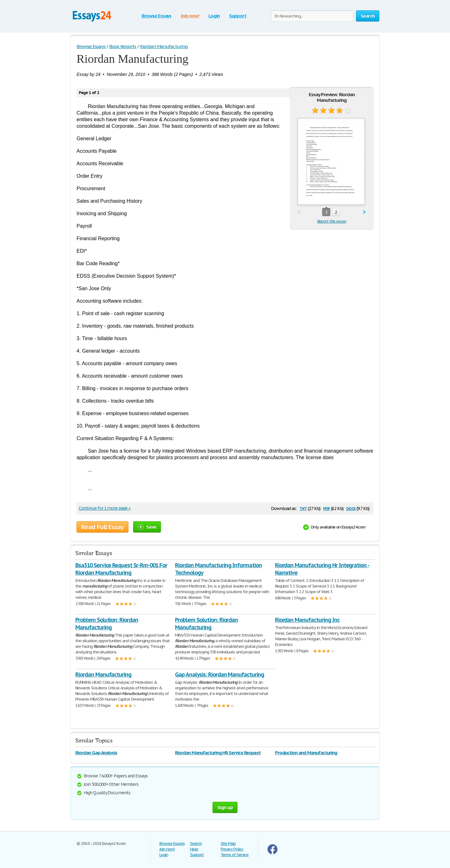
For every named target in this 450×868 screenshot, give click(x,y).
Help (194, 849)
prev (299, 212)
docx (351, 508)
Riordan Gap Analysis (96, 753)
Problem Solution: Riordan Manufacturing (107, 624)
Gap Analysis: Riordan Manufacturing (220, 675)
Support (238, 16)
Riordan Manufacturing (103, 675)
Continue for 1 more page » (105, 508)
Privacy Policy (232, 849)
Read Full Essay (102, 527)
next (365, 212)
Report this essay (332, 221)
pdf (327, 508)
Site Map (228, 843)
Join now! (190, 16)
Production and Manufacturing (306, 753)
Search (196, 843)
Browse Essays (156, 16)
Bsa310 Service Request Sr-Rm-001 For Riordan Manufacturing (121, 569)
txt (303, 508)
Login (214, 16)
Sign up (225, 807)
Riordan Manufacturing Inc (307, 620)
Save (147, 527)
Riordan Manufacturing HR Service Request (218, 753)
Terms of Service (235, 855)
